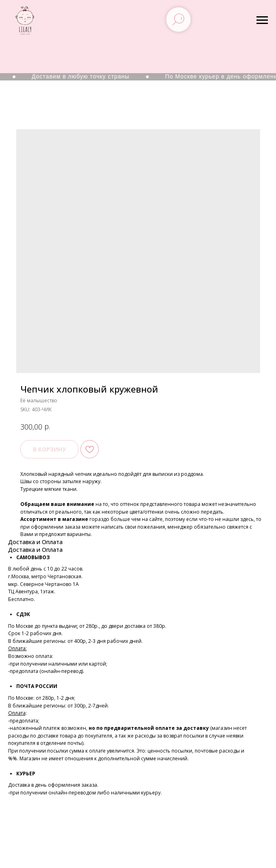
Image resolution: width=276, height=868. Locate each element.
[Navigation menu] (262, 20)
